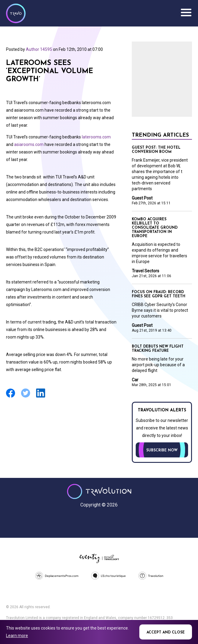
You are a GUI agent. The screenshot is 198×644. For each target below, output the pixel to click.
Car (135, 380)
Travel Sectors (145, 271)
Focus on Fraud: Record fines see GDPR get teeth (159, 294)
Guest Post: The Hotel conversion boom (156, 150)
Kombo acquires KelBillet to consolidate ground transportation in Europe (155, 228)
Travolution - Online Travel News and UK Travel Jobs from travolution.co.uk (99, 491)
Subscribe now (162, 450)
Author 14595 (39, 49)
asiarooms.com (29, 144)
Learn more (17, 636)
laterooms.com (96, 137)
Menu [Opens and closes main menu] (186, 13)
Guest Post (142, 198)
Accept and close (166, 633)
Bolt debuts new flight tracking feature (158, 349)
